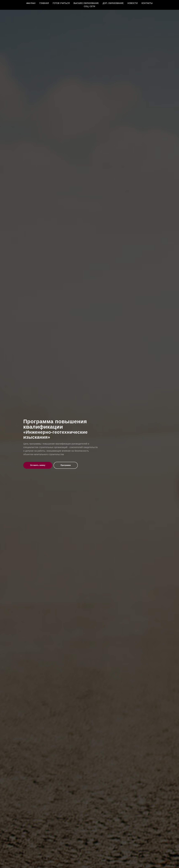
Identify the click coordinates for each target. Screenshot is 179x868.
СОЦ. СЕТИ (90, 6)
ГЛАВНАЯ (44, 3)
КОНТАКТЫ (147, 3)
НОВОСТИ (133, 3)
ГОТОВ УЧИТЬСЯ (61, 3)
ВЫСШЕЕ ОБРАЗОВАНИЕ (86, 3)
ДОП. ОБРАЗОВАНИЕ (113, 3)
